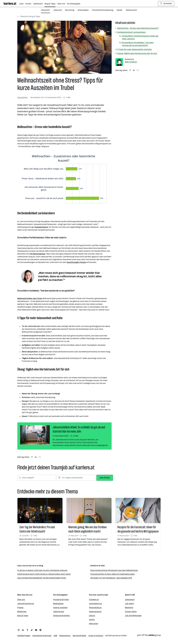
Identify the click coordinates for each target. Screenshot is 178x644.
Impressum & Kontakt (42, 636)
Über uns (21, 600)
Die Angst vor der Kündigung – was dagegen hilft (111, 578)
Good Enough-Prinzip (76, 262)
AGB (55, 636)
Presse (20, 608)
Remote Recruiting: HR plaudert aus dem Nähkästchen (114, 570)
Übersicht (46, 10)
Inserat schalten (60, 608)
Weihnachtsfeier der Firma (30, 298)
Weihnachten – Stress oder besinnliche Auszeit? (138, 28)
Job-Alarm (129, 604)
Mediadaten (58, 604)
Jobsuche (57, 10)
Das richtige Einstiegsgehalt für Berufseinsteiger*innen (42, 578)
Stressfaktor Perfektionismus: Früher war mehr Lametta (140, 37)
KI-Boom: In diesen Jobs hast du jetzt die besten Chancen (42, 570)
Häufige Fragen (24, 636)
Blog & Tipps (23, 616)
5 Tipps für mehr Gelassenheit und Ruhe (135, 49)
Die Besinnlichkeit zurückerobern (132, 32)
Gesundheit (22, 97)
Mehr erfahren (131, 62)
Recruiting (70, 10)
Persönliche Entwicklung (103, 10)
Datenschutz (65, 636)
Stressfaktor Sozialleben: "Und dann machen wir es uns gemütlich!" (138, 44)
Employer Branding (61, 616)
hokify (92, 620)
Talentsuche (59, 612)
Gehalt (120, 10)
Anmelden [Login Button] (166, 4)
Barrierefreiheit (80, 636)
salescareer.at (95, 612)
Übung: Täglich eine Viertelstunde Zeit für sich (137, 53)
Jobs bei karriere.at (26, 604)
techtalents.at (95, 604)
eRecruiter (94, 624)
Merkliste (129, 608)
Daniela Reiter (42, 227)
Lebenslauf (130, 600)
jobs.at (92, 616)
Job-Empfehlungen (133, 616)
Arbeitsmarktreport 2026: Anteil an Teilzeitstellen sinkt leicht (44, 574)
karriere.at (116, 636)
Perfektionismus (38, 254)
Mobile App (22, 612)
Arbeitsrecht (131, 10)
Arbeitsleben (83, 10)
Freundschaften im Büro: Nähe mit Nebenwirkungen (113, 574)
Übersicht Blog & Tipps (29, 16)
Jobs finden (105, 478)
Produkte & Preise (61, 600)
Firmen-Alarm (131, 612)
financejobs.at (95, 608)
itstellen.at (94, 600)
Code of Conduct (96, 636)
